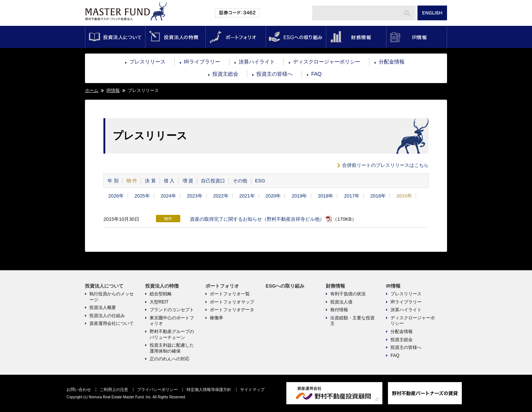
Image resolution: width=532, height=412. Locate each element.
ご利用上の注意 (114, 389)
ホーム (92, 90)
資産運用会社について (112, 323)
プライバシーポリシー (157, 389)
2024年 (168, 196)
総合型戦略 (161, 294)
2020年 (273, 196)
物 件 (132, 181)
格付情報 (339, 310)
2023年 (195, 196)
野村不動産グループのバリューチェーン (172, 334)
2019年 (299, 196)
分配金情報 (392, 62)
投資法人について (115, 37)
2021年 (247, 196)
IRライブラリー (202, 62)
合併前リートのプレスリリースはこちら (385, 165)
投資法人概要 (103, 308)
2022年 (221, 196)
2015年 (404, 196)
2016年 (378, 196)
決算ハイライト (257, 62)
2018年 (325, 196)
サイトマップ (252, 389)
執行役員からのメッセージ (112, 297)
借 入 (169, 181)
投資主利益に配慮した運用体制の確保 (172, 348)
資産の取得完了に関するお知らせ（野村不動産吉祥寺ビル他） (257, 219)
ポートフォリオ (236, 37)
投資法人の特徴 (175, 37)
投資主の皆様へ (274, 74)
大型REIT (159, 302)
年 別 (113, 181)
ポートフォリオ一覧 (230, 294)
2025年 (142, 196)
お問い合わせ (79, 389)
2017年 (352, 196)
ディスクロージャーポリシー (327, 62)
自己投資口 (213, 181)
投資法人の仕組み (107, 316)
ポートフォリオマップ (232, 302)
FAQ (316, 74)
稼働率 (216, 318)
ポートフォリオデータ (232, 310)
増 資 (188, 181)
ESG (260, 181)
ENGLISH (432, 13)
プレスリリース (147, 62)
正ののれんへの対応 (170, 359)
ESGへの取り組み (296, 37)
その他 (240, 181)
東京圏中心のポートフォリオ (172, 321)
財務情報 (356, 37)
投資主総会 (225, 74)
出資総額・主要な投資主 (352, 321)
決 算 (150, 181)
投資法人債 (341, 302)
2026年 (116, 196)
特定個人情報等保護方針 (209, 389)
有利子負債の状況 (348, 294)
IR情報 (417, 37)
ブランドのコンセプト (172, 310)
